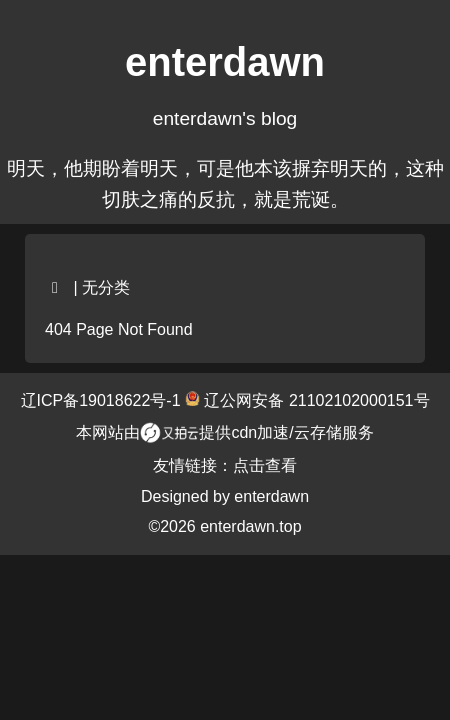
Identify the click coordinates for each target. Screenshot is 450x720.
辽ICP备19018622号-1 (103, 400)
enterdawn (271, 496)
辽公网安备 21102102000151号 (314, 400)
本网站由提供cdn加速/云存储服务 (224, 433)
